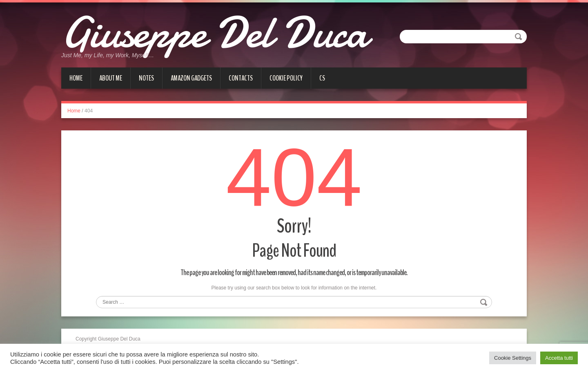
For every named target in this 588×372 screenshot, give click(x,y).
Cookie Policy (286, 78)
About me (111, 78)
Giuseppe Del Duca (214, 33)
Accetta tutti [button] (559, 358)
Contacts (241, 78)
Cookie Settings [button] (513, 358)
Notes (146, 78)
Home (76, 78)
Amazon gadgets (191, 78)
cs (322, 78)
